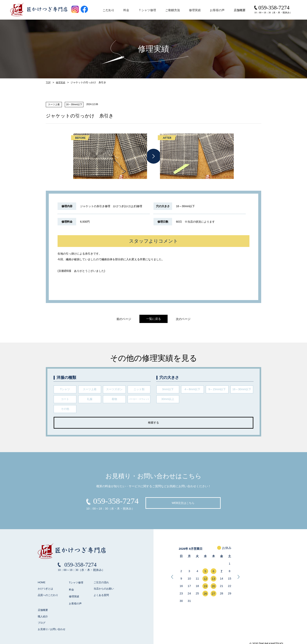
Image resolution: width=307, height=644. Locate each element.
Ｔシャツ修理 (149, 11)
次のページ (185, 319)
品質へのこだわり (48, 595)
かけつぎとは (45, 589)
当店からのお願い (104, 589)
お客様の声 (219, 11)
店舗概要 (43, 608)
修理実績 (197, 11)
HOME (42, 582)
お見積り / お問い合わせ (52, 627)
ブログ (42, 621)
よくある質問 (101, 595)
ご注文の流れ (101, 582)
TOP (48, 83)
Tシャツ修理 (76, 582)
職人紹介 (43, 614)
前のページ (122, 319)
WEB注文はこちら (183, 503)
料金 (128, 11)
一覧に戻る (154, 319)
